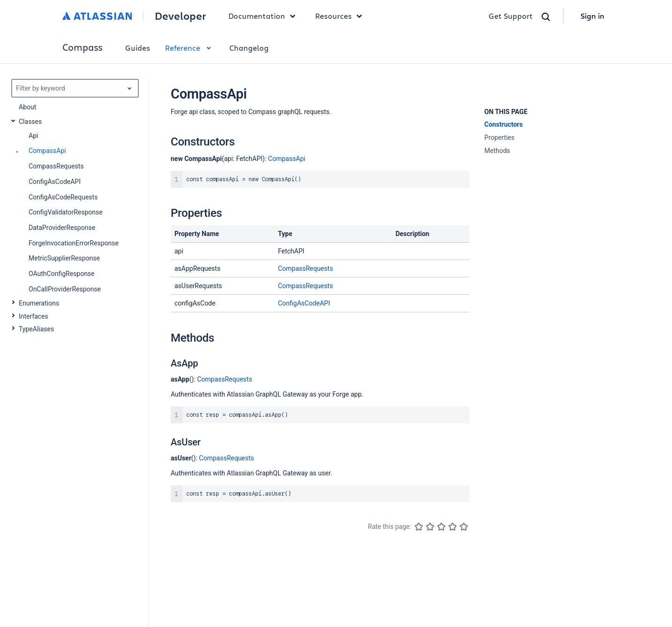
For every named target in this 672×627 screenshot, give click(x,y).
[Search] (546, 17)
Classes (30, 122)
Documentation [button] (264, 16)
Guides (138, 48)
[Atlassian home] (97, 16)
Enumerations (39, 303)
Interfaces (34, 316)
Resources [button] (341, 16)
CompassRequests (306, 268)
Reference (190, 48)
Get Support (511, 16)
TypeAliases (36, 329)
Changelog (249, 48)
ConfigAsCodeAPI (304, 303)
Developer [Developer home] (180, 16)
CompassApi (287, 159)
